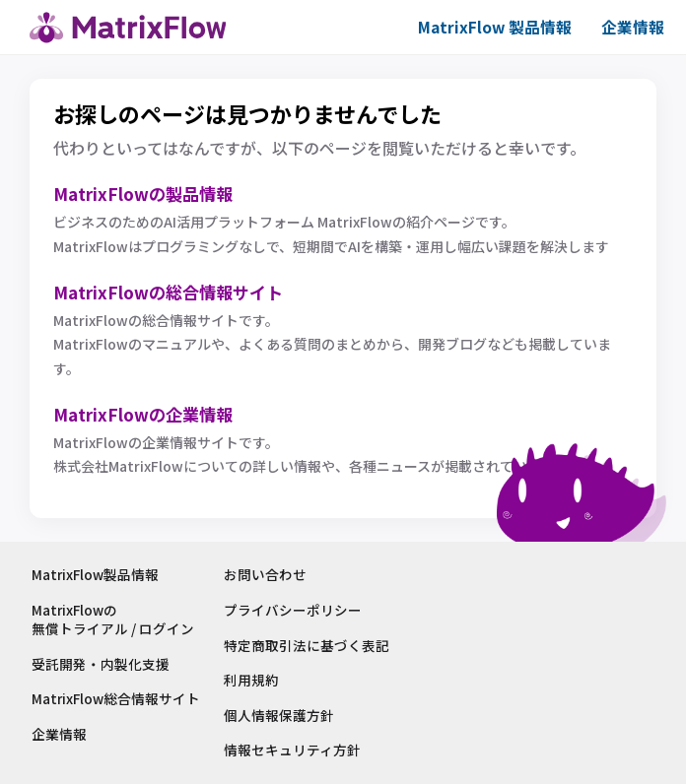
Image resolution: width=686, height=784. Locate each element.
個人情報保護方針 (282, 716)
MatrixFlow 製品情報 (490, 27)
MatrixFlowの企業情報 (148, 415)
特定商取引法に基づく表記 (309, 646)
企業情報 (631, 27)
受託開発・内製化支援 (101, 664)
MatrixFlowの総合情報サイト (175, 292)
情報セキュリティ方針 (295, 750)
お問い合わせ (268, 576)
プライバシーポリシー (296, 610)
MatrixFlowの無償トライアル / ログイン (113, 620)
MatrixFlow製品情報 (97, 576)
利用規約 (254, 680)
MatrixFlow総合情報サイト (117, 700)
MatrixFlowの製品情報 (148, 193)
